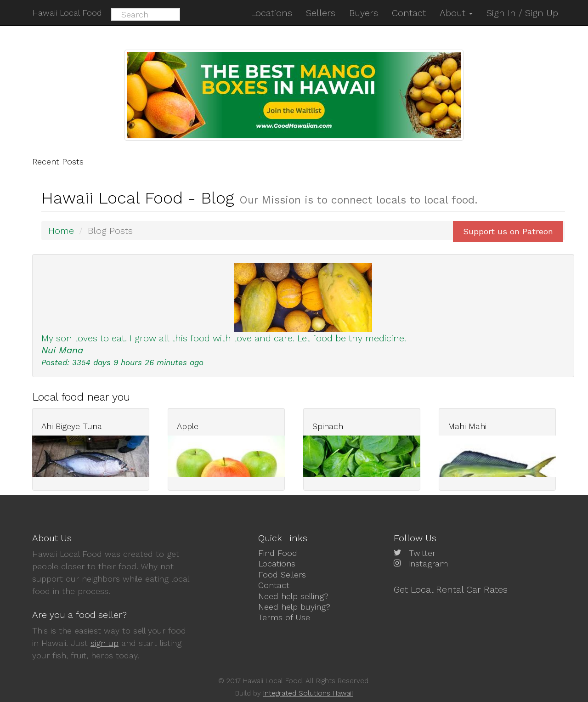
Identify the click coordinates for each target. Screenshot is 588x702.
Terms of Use (284, 617)
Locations (277, 563)
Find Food (278, 553)
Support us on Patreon (508, 231)
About (456, 13)
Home (61, 231)
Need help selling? (293, 596)
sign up (105, 643)
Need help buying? (294, 607)
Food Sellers (282, 575)
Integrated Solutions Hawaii (308, 693)
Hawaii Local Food (67, 13)
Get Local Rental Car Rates (451, 589)
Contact (274, 585)
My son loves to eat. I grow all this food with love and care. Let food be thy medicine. (224, 338)
